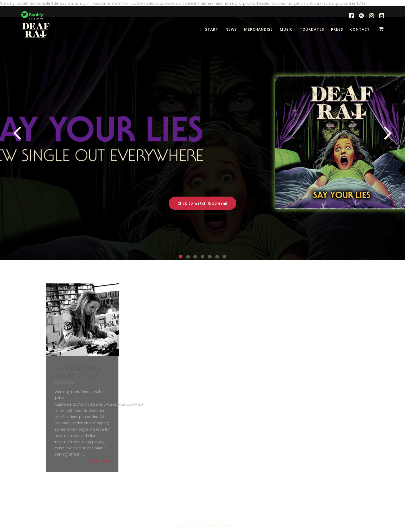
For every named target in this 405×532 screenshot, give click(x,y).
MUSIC (286, 29)
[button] (181, 257)
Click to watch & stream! (202, 203)
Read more (100, 460)
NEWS (231, 29)
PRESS (337, 29)
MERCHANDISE (258, 29)
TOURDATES (312, 29)
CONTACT (360, 29)
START (212, 29)
